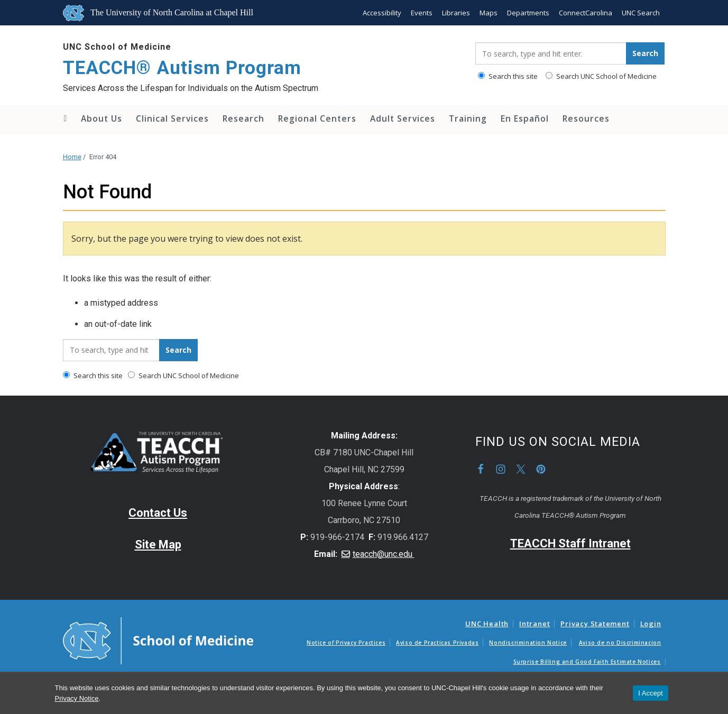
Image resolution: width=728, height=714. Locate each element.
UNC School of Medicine (117, 47)
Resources (586, 118)
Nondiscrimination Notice (528, 643)
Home (65, 118)
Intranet (535, 624)
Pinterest (541, 469)
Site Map (158, 544)
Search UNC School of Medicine (601, 76)
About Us (102, 118)
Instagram (501, 469)
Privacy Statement (595, 624)
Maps (489, 13)
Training (468, 118)
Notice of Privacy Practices (346, 643)
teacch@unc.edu (384, 554)
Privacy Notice (77, 698)
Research (243, 118)
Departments (528, 13)
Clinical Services (172, 118)
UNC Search (641, 13)
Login (651, 624)
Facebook (481, 469)
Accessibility (382, 13)
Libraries (456, 13)
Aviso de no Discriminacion (620, 643)
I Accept (650, 693)
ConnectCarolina (586, 13)
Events (422, 13)
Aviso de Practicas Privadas (437, 643)
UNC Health (487, 624)
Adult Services (403, 118)
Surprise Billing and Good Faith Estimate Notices (587, 662)
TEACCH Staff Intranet (570, 543)
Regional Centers (317, 118)
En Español (525, 118)
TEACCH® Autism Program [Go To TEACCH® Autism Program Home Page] (182, 68)
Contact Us (158, 513)
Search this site (508, 76)
